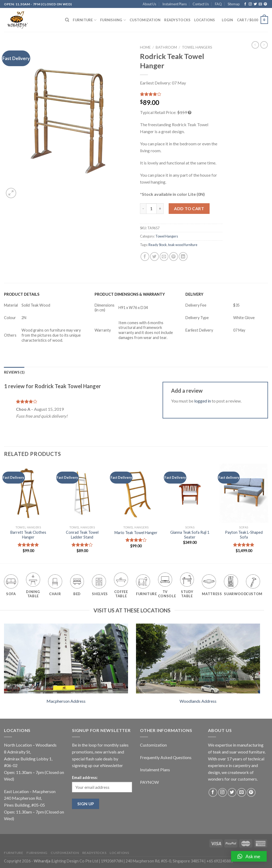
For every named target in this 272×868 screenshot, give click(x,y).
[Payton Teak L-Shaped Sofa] (244, 493)
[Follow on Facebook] (245, 4)
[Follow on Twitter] (255, 4)
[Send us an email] (260, 4)
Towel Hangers (197, 47)
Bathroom (166, 47)
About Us (149, 4)
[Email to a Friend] (164, 257)
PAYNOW (149, 782)
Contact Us (201, 4)
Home (145, 47)
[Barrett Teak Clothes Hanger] (28, 493)
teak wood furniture (183, 245)
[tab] (14, 372)
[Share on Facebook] (145, 257)
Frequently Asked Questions (166, 757)
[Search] (67, 20)
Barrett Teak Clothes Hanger (28, 535)
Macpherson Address (66, 701)
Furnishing (113, 20)
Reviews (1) (14, 372)
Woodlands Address (198, 701)
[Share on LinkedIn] (183, 257)
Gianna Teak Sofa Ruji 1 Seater (190, 535)
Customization (145, 20)
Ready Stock (158, 245)
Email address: (85, 778)
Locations (205, 20)
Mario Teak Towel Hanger (136, 533)
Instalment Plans (175, 4)
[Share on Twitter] (154, 257)
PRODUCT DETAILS (22, 294)
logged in (203, 401)
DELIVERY (194, 294)
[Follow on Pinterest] (265, 4)
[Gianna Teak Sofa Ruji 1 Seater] (190, 493)
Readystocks (177, 20)
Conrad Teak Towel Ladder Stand (82, 535)
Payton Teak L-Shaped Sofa (244, 535)
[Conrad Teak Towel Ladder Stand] (82, 493)
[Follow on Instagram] (250, 4)
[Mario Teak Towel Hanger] (136, 493)
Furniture (85, 20)
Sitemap (234, 4)
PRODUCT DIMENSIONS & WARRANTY (130, 294)
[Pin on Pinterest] (174, 257)
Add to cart (189, 208)
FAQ (218, 4)
